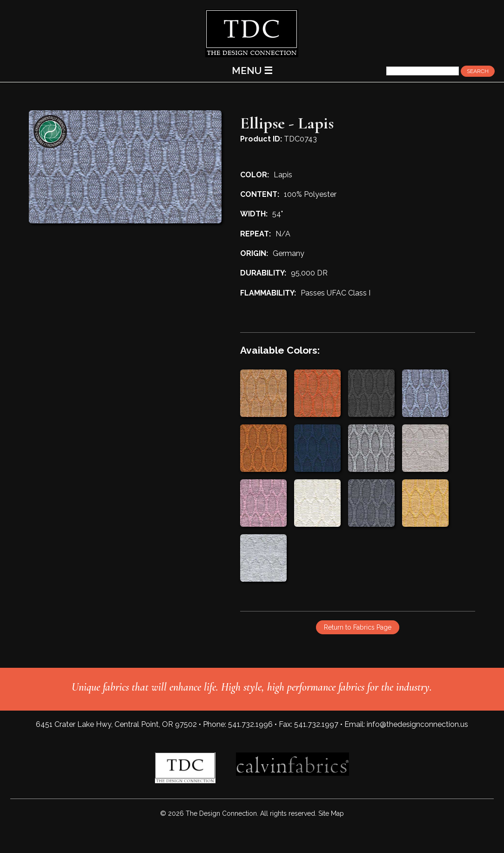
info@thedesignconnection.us (417, 724)
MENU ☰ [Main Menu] (252, 71)
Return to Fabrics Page (358, 627)
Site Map (331, 813)
